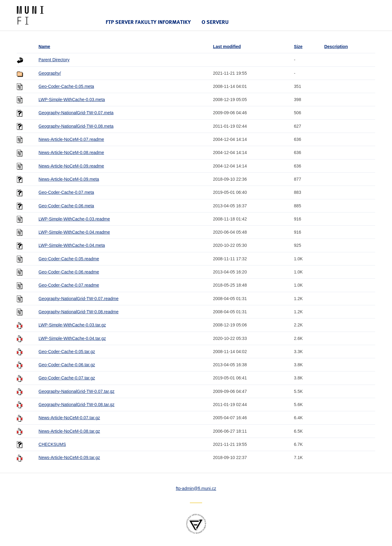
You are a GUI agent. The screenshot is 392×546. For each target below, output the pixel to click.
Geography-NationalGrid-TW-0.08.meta (76, 126)
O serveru (215, 22)
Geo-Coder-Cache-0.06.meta (66, 206)
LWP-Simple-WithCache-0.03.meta (72, 100)
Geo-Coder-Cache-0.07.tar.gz (67, 378)
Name (44, 47)
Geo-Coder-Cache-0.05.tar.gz (67, 352)
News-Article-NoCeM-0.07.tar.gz (69, 418)
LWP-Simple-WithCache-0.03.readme (74, 219)
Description (336, 47)
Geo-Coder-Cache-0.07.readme (69, 285)
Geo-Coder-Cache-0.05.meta (66, 86)
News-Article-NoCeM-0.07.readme (71, 139)
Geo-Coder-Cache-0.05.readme (69, 259)
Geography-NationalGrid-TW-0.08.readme (79, 312)
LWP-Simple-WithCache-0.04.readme (74, 232)
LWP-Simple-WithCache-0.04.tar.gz (72, 338)
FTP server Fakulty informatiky (148, 22)
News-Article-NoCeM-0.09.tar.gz (69, 458)
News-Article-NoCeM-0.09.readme (71, 166)
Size (298, 47)
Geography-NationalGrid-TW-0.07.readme (79, 299)
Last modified (227, 47)
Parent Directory (54, 60)
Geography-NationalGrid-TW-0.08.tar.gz (77, 405)
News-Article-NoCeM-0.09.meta (69, 179)
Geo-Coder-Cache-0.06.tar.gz (67, 365)
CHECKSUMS (52, 444)
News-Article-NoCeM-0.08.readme (71, 153)
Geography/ (50, 73)
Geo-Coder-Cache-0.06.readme (69, 272)
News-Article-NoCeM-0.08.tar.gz (69, 431)
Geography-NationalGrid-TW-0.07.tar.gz (77, 391)
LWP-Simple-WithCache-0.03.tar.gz (72, 325)
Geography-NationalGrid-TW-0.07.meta (76, 113)
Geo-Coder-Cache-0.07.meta (66, 192)
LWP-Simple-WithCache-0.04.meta (72, 245)
